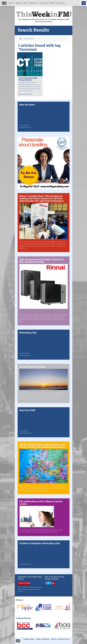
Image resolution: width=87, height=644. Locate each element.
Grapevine (19, 3)
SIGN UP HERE (24, 583)
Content (11, 3)
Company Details (29, 639)
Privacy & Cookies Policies (60, 639)
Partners (53, 3)
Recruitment (34, 3)
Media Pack (61, 3)
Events (26, 3)
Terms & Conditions (43, 639)
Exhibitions (44, 3)
